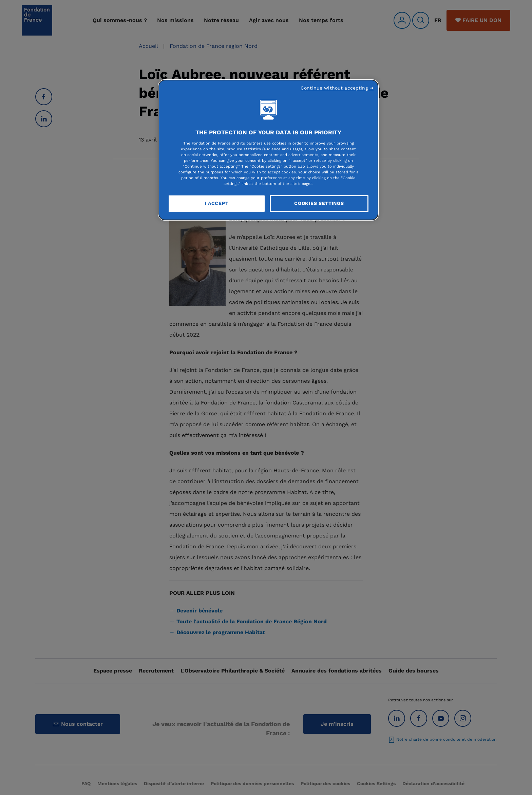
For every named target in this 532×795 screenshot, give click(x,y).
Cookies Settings (319, 203)
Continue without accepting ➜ (337, 88)
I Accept (217, 203)
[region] (268, 150)
